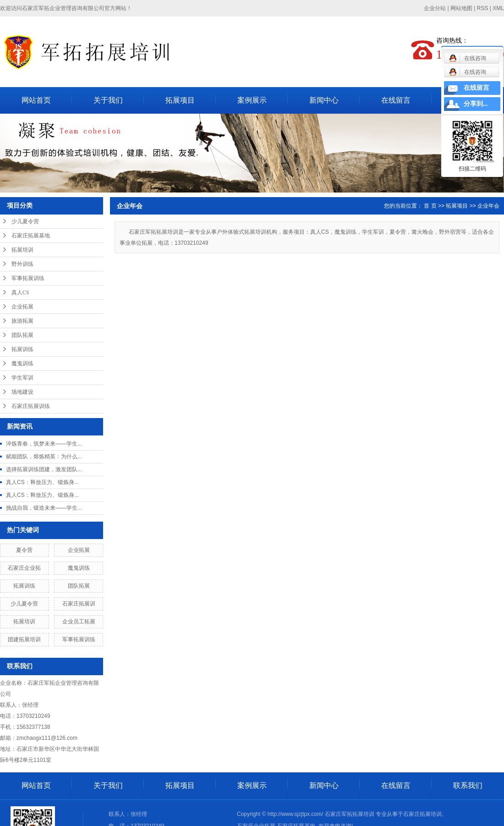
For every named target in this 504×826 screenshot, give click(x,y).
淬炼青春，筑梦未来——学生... (44, 444)
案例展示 (252, 100)
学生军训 (22, 378)
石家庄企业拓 (24, 568)
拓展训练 (22, 349)
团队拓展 (22, 335)
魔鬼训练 (22, 363)
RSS (483, 8)
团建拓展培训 (24, 639)
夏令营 (24, 550)
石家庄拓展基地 (31, 236)
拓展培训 (22, 250)
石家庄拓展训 (79, 604)
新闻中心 (324, 100)
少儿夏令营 (25, 221)
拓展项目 (180, 100)
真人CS (20, 292)
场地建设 (22, 392)
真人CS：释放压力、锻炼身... (42, 482)
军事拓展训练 (28, 278)
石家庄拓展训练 (31, 406)
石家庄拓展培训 (422, 814)
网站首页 (36, 100)
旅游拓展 (22, 321)
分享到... (476, 104)
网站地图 (461, 8)
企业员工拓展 (79, 622)
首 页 (430, 206)
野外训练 (22, 264)
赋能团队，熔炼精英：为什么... (44, 457)
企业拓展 (22, 307)
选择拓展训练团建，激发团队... (44, 469)
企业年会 (488, 206)
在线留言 (396, 100)
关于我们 (108, 100)
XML (498, 8)
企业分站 (435, 8)
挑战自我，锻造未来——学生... (44, 508)
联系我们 (468, 785)
